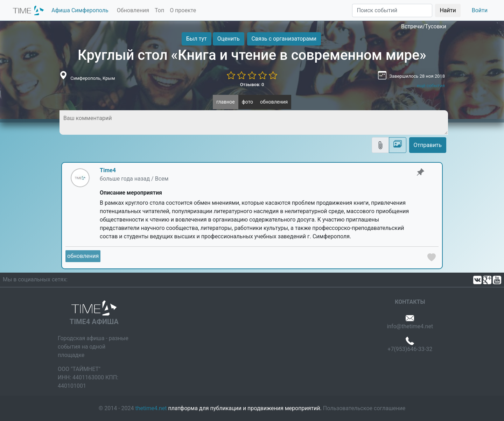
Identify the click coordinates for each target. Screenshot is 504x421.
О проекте (183, 10)
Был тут (197, 39)
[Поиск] (392, 10)
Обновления (133, 10)
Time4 (108, 170)
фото (247, 102)
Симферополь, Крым (93, 78)
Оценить (229, 39)
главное (226, 102)
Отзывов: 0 (252, 85)
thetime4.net (151, 408)
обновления (274, 102)
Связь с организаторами (284, 39)
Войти (480, 10)
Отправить (428, 145)
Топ (159, 10)
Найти (448, 10)
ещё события (431, 86)
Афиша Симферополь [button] (80, 10)
